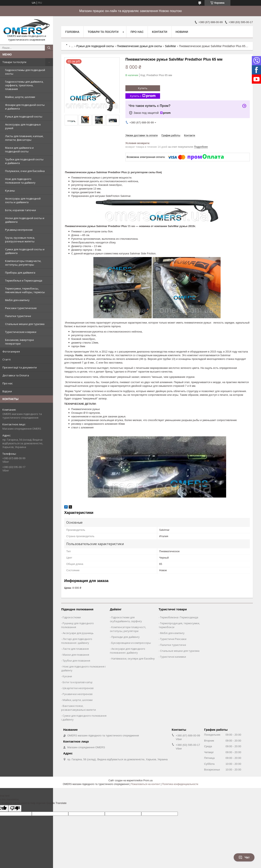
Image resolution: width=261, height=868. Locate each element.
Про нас (8, 383)
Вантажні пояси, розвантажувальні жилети (79, 708)
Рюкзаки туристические (21, 308)
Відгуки (7, 391)
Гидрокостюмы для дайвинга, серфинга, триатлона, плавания (24, 85)
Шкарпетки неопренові (78, 688)
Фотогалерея (11, 351)
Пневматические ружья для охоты (139, 46)
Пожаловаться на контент (145, 784)
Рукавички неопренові (78, 694)
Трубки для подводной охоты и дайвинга (24, 161)
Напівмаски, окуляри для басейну (133, 658)
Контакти (160, 32)
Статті (7, 359)
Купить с (143, 96)
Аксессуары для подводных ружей (23, 126)
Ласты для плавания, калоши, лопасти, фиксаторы (24, 138)
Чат (244, 857)
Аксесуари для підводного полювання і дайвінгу (128, 651)
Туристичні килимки (173, 657)
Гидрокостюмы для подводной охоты (25, 72)
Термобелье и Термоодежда (24, 280)
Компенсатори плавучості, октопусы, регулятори (128, 629)
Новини (182, 32)
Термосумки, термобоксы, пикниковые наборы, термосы (25, 290)
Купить (143, 88)
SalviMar (170, 46)
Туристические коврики (21, 332)
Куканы (10, 191)
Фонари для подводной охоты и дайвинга (25, 107)
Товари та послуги (14, 62)
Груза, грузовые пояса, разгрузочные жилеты (20, 239)
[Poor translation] (15, 808)
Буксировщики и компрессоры (131, 643)
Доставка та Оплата (16, 375)
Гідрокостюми (72, 617)
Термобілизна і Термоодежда (179, 617)
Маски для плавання (76, 655)
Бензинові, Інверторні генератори (19, 342)
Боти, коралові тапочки (20, 210)
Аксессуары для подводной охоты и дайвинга (23, 200)
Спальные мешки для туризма (25, 324)
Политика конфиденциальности (180, 784)
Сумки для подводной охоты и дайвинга (25, 251)
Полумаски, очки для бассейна (25, 171)
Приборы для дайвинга (20, 273)
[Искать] (49, 48)
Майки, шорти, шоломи (20, 97)
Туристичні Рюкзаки (173, 639)
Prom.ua (148, 780)
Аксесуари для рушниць (78, 633)
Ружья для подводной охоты (24, 116)
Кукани (67, 676)
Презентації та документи (20, 367)
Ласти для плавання (76, 649)
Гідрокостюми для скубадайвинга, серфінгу (126, 619)
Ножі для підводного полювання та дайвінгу (20, 181)
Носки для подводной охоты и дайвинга (25, 220)
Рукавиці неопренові (19, 230)
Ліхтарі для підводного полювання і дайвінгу (77, 641)
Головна (72, 32)
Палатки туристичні (18, 316)
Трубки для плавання (76, 661)
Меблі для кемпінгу (17, 300)
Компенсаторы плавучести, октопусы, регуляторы (23, 263)
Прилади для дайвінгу (126, 637)
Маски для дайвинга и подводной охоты (19, 150)
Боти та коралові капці (77, 682)
